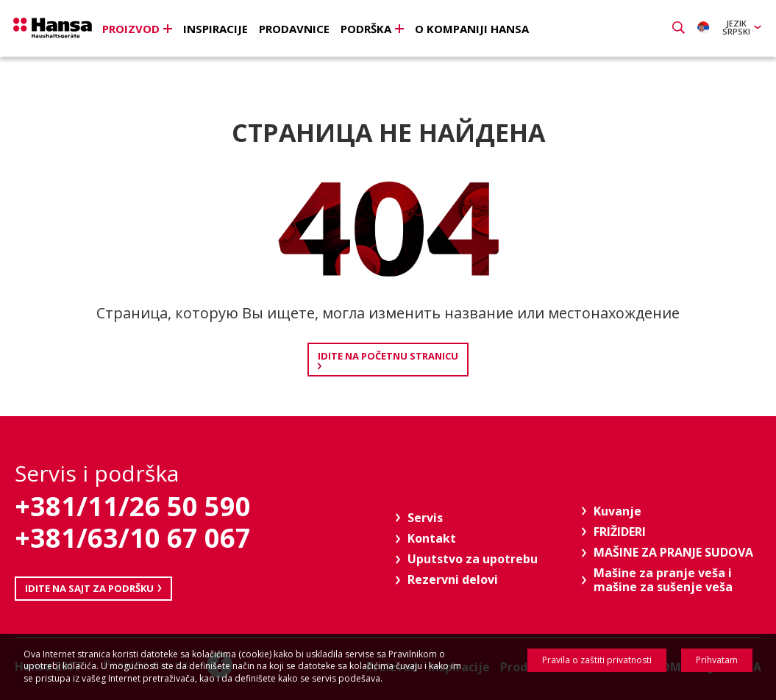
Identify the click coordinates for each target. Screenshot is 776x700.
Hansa (63, 30)
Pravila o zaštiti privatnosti (597, 660)
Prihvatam (717, 660)
